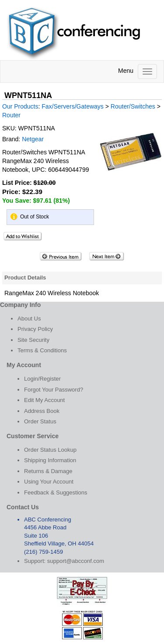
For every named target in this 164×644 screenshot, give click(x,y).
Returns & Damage (48, 471)
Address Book (42, 411)
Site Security (33, 340)
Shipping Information (50, 460)
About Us (29, 319)
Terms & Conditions (42, 350)
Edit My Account (44, 400)
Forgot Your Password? (54, 390)
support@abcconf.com (76, 561)
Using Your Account (49, 482)
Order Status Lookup (50, 450)
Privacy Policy (35, 329)
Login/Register (42, 379)
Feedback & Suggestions (56, 492)
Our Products (20, 106)
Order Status (40, 421)
